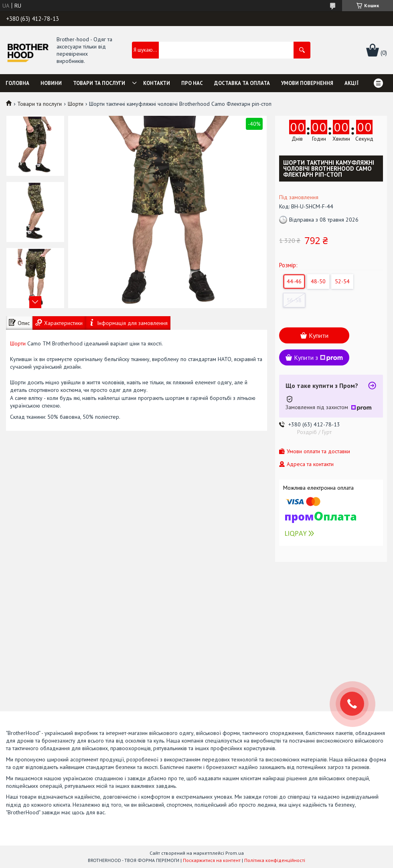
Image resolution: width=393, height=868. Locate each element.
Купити (319, 335)
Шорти (76, 104)
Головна (17, 83)
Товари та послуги (99, 83)
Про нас (192, 83)
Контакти (157, 83)
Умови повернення (307, 83)
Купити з (318, 357)
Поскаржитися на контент (212, 860)
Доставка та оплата (242, 83)
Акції (351, 83)
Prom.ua (235, 853)
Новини (51, 83)
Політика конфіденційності (275, 860)
